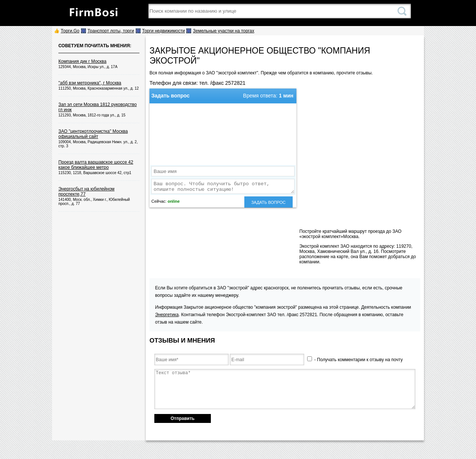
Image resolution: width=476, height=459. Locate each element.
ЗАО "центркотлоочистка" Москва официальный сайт (93, 134)
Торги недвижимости (163, 31)
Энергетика (167, 315)
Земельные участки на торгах (224, 31)
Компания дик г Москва (82, 61)
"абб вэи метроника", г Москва (90, 83)
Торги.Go (70, 31)
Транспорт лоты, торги (111, 31)
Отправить (183, 418)
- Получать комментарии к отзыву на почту (355, 360)
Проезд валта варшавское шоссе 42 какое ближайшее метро (96, 165)
